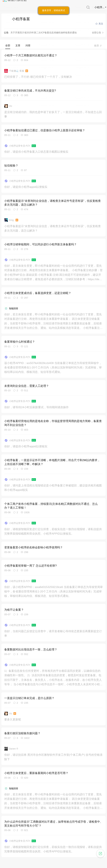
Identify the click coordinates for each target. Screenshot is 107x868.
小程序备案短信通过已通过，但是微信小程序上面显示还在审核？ (45, 130)
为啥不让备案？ (14, 610)
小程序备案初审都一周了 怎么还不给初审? (30, 566)
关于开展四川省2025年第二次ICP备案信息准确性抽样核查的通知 (44, 33)
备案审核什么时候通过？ (20, 342)
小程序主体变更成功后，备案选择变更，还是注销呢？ (38, 293)
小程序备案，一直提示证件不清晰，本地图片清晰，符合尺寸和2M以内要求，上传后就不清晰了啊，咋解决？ (52, 462)
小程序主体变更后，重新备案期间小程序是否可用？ (36, 773)
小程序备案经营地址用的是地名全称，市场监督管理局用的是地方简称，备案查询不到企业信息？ (53, 423)
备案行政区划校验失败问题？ (22, 733)
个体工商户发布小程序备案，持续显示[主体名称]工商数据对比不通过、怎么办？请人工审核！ (51, 506)
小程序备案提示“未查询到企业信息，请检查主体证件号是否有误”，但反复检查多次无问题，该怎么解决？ (53, 203)
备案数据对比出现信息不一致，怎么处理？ (31, 650)
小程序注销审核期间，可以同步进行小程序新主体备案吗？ (40, 244)
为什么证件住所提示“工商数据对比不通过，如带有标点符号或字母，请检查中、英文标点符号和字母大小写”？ (54, 824)
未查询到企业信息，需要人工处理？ (27, 386)
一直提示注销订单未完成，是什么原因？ (29, 698)
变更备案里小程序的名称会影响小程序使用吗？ (34, 547)
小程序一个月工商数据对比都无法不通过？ (31, 55)
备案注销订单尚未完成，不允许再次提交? (30, 91)
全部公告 (97, 33)
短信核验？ (11, 166)
